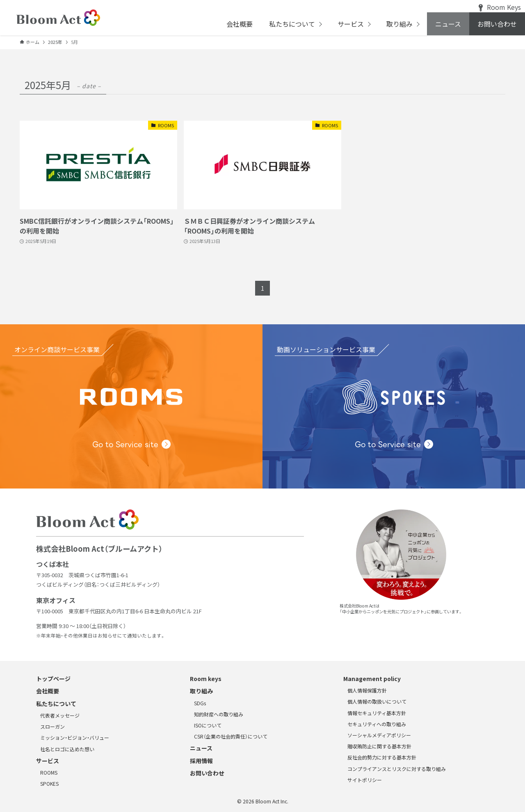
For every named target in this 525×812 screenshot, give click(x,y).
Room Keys (500, 7)
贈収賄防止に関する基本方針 (379, 746)
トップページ (53, 679)
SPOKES (49, 783)
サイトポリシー (365, 780)
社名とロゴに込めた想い (67, 749)
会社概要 (48, 691)
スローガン (52, 726)
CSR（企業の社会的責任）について (231, 736)
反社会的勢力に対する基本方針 (382, 757)
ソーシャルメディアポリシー (379, 735)
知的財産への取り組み (219, 714)
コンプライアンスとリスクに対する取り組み (397, 769)
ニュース (201, 748)
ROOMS (49, 772)
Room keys (206, 679)
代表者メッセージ (60, 715)
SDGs (200, 703)
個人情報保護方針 (367, 690)
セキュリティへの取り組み (377, 724)
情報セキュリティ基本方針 (377, 713)
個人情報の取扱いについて (377, 701)
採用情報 (201, 761)
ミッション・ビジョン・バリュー (75, 737)
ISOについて (208, 725)
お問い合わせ (207, 773)
